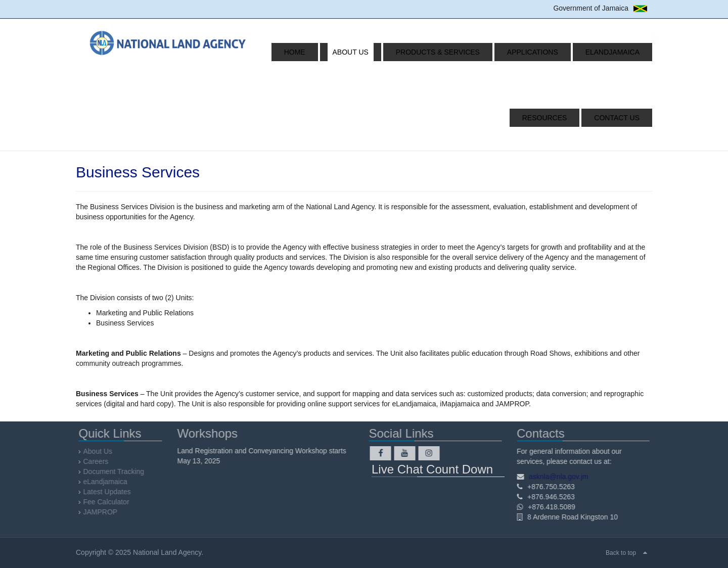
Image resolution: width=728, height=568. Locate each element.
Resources (622, 52)
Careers (98, 461)
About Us (334, 52)
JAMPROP (103, 512)
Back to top (621, 553)
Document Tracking (116, 471)
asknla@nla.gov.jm (556, 477)
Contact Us (622, 118)
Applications (491, 52)
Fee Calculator (108, 502)
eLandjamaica (558, 52)
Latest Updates (109, 492)
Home (291, 52)
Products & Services (408, 52)
